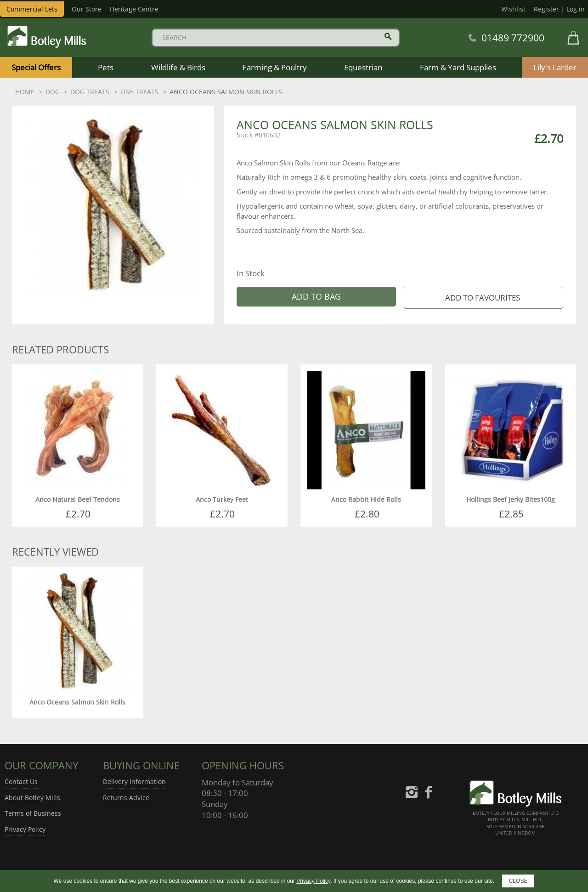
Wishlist (513, 9)
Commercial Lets (32, 9)
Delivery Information (134, 781)
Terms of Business (33, 813)
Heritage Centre (134, 9)
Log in (576, 9)
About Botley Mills (32, 798)
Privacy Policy (25, 829)
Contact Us (21, 781)
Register (546, 9)
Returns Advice (126, 798)
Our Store (87, 9)
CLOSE (518, 881)
